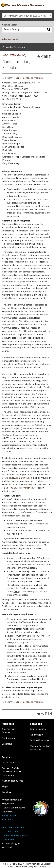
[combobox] (27, 16)
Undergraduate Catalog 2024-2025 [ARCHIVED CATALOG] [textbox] (28, 16)
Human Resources (12, 781)
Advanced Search (10, 39)
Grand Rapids (38, 729)
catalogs (11, 864)
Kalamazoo (36, 735)
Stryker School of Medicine (40, 748)
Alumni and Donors (9, 731)
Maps (5, 786)
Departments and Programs (29, 78)
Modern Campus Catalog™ (33, 867)
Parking (6, 792)
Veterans (7, 744)
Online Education (40, 740)
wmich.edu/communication (18, 478)
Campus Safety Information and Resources (11, 772)
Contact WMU (10, 820)
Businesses (8, 738)
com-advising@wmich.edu (21, 488)
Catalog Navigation (15, 47)
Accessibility (9, 763)
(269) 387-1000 (10, 816)
